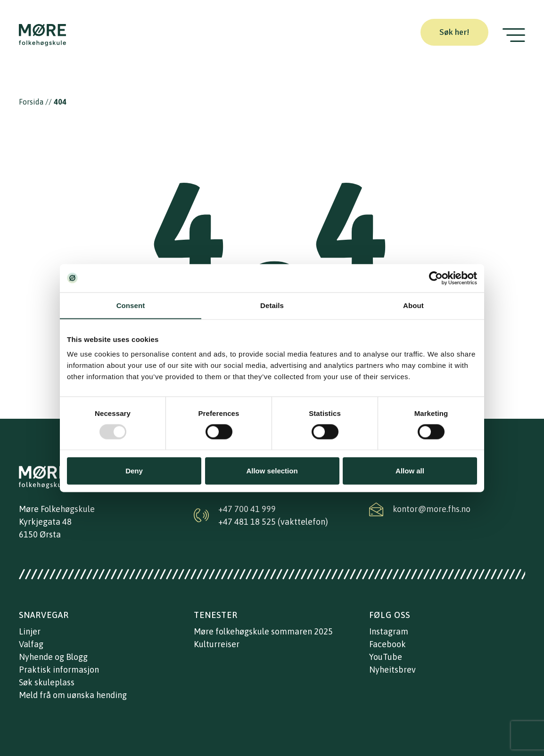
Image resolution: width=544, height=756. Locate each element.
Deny (134, 471)
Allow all (410, 471)
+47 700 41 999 (247, 509)
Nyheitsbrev (392, 670)
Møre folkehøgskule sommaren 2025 (263, 631)
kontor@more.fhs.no (432, 509)
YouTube (386, 657)
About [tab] (413, 305)
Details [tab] (272, 305)
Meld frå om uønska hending (73, 695)
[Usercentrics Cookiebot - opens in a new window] (436, 278)
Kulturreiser (217, 644)
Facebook (387, 644)
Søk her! (454, 32)
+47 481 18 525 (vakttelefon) (273, 522)
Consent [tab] (131, 305)
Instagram (389, 631)
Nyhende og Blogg (53, 657)
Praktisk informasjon (59, 670)
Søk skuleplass (47, 682)
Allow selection (272, 471)
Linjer (30, 631)
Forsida (31, 102)
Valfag (31, 644)
